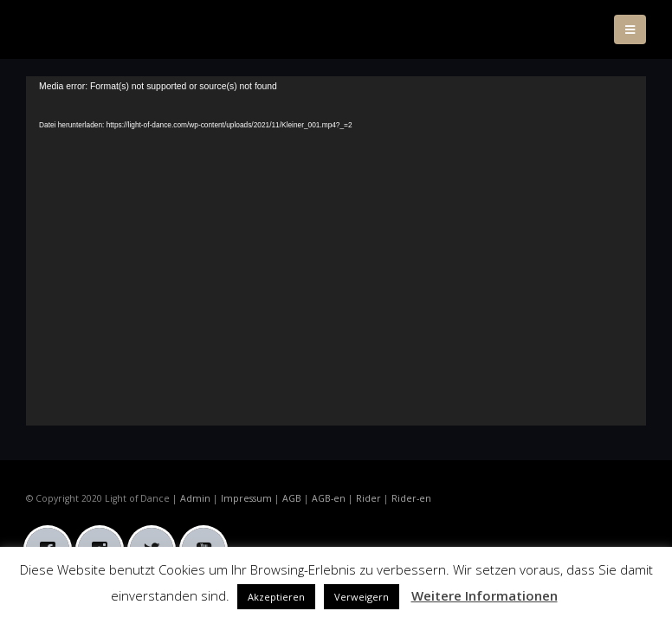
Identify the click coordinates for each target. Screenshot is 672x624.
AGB (292, 498)
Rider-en (411, 498)
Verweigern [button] (362, 597)
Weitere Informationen (485, 595)
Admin (195, 498)
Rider (368, 498)
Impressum (246, 498)
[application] (336, 251)
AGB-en (329, 498)
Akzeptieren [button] (276, 597)
